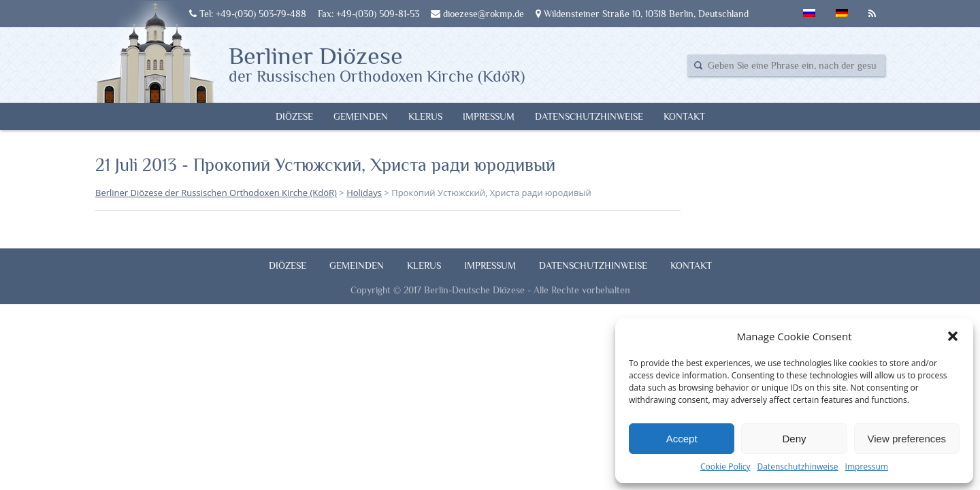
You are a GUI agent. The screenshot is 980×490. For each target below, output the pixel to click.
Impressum (867, 467)
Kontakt (684, 116)
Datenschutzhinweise (797, 467)
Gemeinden (361, 116)
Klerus (425, 116)
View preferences (907, 439)
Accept (682, 439)
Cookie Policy (725, 467)
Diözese (294, 116)
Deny (794, 439)
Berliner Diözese (377, 63)
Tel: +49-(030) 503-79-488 (248, 14)
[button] (953, 336)
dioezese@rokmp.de (477, 14)
